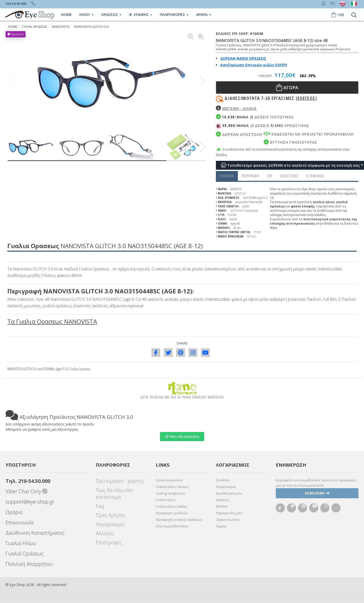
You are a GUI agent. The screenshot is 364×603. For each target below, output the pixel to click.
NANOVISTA (61, 27)
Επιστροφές (109, 542)
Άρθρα (204, 15)
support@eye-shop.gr (30, 502)
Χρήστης (222, 500)
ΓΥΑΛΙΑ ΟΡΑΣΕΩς (35, 27)
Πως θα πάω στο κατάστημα (114, 493)
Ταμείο (221, 526)
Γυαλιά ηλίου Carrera (172, 487)
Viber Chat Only (26, 491)
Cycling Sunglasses (170, 493)
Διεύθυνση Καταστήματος (35, 533)
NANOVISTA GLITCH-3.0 (91, 27)
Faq (100, 506)
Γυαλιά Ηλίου (21, 543)
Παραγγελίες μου (229, 513)
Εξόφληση (315, 176)
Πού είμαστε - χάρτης (120, 481)
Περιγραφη (251, 176)
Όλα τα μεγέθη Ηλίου (172, 526)
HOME (13, 27)
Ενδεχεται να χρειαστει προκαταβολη (309, 134)
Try (270, 176)
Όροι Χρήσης (111, 515)
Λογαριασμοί (110, 524)
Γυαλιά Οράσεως (25, 554)
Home (66, 15)
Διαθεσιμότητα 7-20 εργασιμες (271, 98)
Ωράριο (14, 512)
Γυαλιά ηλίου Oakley (172, 506)
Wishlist (222, 506)
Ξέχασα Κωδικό (228, 520)
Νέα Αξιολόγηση (182, 436)
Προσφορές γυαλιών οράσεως (179, 520)
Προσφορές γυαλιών (172, 513)
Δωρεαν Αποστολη (239, 134)
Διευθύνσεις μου (229, 493)
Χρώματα (16, 34)
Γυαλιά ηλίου (166, 500)
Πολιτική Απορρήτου (29, 564)
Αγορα (287, 88)
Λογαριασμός (226, 487)
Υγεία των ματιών (169, 480)
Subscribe (317, 493)
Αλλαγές (105, 533)
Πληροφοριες (174, 15)
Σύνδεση (223, 480)
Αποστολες (290, 176)
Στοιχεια (227, 176)
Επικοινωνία (20, 522)
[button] (202, 81)
